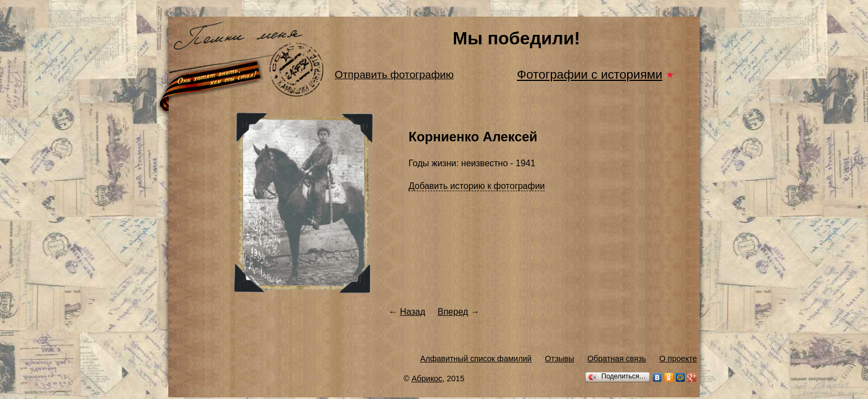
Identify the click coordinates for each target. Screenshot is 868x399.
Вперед (453, 312)
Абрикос (427, 378)
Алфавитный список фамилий (476, 359)
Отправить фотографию (394, 75)
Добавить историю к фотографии (477, 186)
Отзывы (559, 359)
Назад (412, 312)
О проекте (678, 359)
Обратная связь (617, 359)
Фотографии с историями (590, 75)
